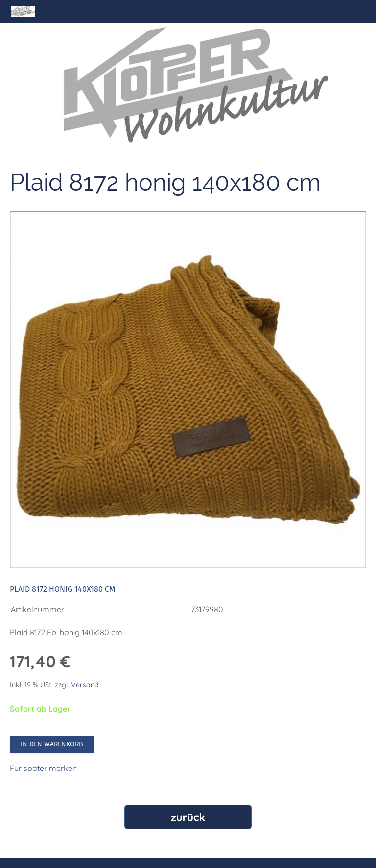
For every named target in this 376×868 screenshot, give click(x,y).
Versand (85, 685)
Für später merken (43, 768)
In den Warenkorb (52, 744)
